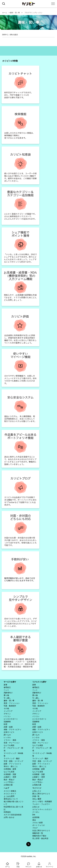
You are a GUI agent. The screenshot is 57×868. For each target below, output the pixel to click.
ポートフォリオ (39, 825)
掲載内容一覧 (38, 833)
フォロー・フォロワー (41, 804)
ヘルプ (6, 788)
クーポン (36, 812)
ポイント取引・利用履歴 (42, 802)
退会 (34, 820)
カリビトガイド (10, 794)
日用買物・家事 (10, 769)
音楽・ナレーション (12, 743)
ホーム (5, 13)
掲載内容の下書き (39, 836)
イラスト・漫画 (10, 740)
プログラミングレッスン (33, 13)
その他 (6, 708)
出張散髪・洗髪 (10, 774)
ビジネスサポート (11, 719)
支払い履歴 (37, 799)
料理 (5, 724)
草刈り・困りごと (11, 766)
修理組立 (7, 687)
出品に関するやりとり (41, 831)
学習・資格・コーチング (13, 761)
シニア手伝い (9, 782)
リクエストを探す (39, 682)
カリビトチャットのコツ (42, 809)
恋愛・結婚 (8, 727)
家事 (5, 685)
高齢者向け (8, 693)
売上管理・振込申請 (40, 838)
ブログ (35, 828)
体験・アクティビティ (13, 730)
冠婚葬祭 (7, 722)
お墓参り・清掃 (10, 777)
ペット (6, 690)
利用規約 (7, 812)
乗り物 (6, 695)
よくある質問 (9, 796)
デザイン (7, 714)
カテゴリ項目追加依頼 (13, 815)
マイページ (37, 788)
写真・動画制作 (10, 706)
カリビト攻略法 (10, 791)
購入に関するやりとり (41, 794)
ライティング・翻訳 (12, 759)
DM (34, 815)
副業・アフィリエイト (13, 764)
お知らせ (36, 807)
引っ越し (7, 698)
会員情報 (36, 817)
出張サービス (9, 732)
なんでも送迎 (9, 772)
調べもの (7, 735)
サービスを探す (10, 682)
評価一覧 (36, 796)
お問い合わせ (9, 817)
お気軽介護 (8, 785)
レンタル (7, 737)
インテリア (8, 711)
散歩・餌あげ (9, 780)
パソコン (7, 716)
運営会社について (11, 799)
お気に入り (37, 791)
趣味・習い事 (15, 13)
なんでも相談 (9, 745)
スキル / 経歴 (38, 823)
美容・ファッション (12, 703)
